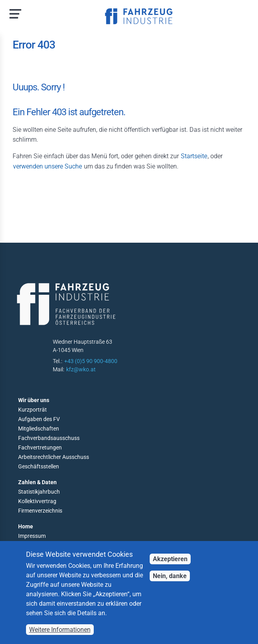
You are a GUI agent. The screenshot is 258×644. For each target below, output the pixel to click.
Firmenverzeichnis (40, 511)
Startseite (194, 156)
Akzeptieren (170, 559)
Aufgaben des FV (39, 419)
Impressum (32, 536)
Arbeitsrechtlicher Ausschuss (54, 457)
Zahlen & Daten (37, 482)
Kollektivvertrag (37, 501)
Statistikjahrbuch (39, 492)
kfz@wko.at (81, 369)
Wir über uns (34, 400)
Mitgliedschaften (39, 429)
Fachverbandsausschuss (49, 438)
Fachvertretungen (40, 447)
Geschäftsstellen (39, 466)
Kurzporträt (32, 410)
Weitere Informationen (60, 630)
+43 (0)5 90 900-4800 (91, 361)
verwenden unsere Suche (47, 166)
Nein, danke (170, 576)
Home (26, 526)
